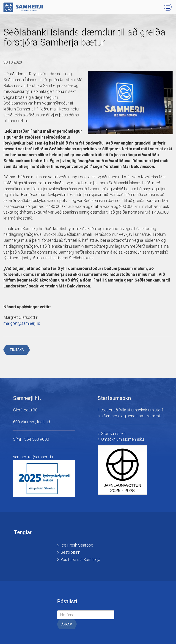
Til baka (17, 350)
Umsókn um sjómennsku (122, 439)
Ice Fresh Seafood (77, 545)
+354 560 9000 (35, 439)
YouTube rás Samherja (80, 559)
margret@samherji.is (22, 323)
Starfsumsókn (113, 433)
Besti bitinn (70, 552)
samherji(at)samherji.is (33, 457)
